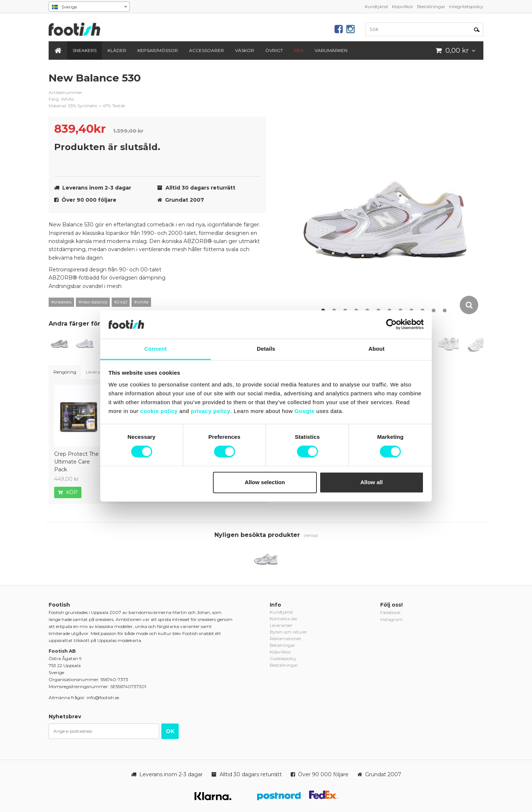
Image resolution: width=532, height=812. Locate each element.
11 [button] (434, 310)
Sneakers (85, 50)
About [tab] (377, 349)
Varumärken (331, 50)
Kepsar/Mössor (158, 50)
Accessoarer (206, 50)
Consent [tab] (156, 349)
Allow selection (265, 482)
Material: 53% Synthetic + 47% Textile (87, 106)
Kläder (117, 50)
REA (299, 50)
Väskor (245, 50)
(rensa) (311, 535)
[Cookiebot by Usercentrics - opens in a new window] (391, 325)
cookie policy (159, 411)
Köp (68, 492)
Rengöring (65, 372)
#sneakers (61, 302)
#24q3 (121, 302)
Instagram (391, 619)
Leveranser (97, 372)
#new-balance (93, 302)
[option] (386, 193)
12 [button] (445, 310)
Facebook (390, 612)
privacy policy (211, 411)
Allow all (372, 482)
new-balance (255, 84)
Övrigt (274, 50)
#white (141, 302)
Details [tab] (266, 349)
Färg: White (61, 99)
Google (304, 411)
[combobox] (89, 7)
